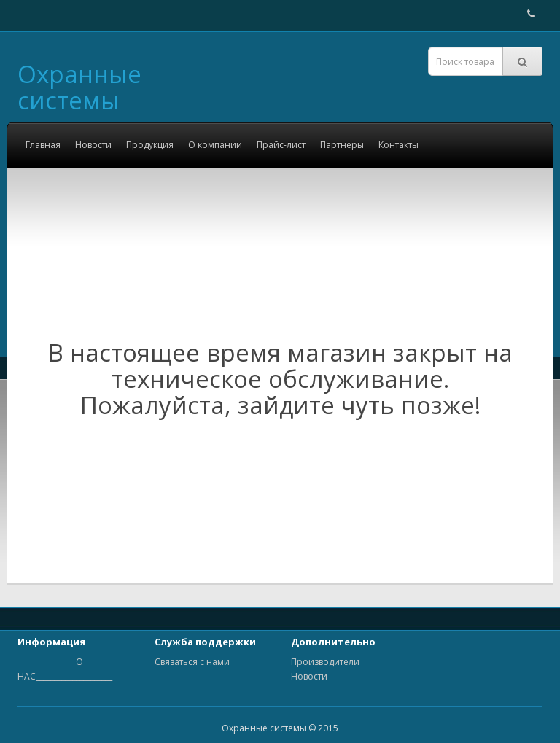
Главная (43, 145)
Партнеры (342, 145)
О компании (215, 145)
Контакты (398, 145)
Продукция (150, 145)
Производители (325, 662)
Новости (93, 145)
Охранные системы (79, 87)
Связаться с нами (192, 662)
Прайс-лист (281, 145)
